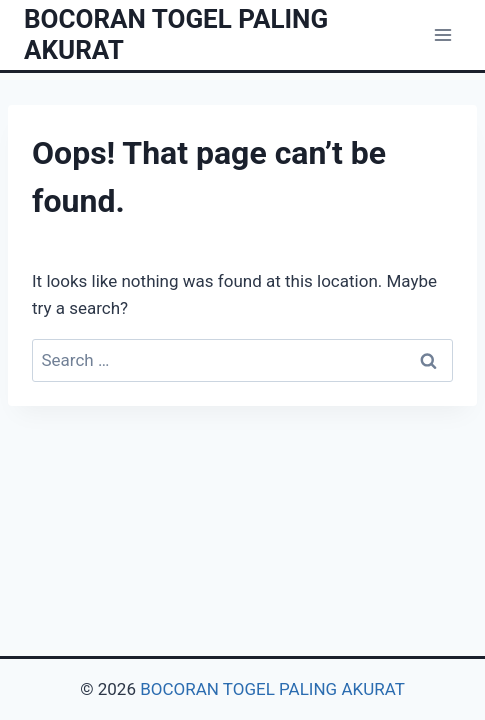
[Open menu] (442, 34)
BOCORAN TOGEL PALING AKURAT (272, 689)
